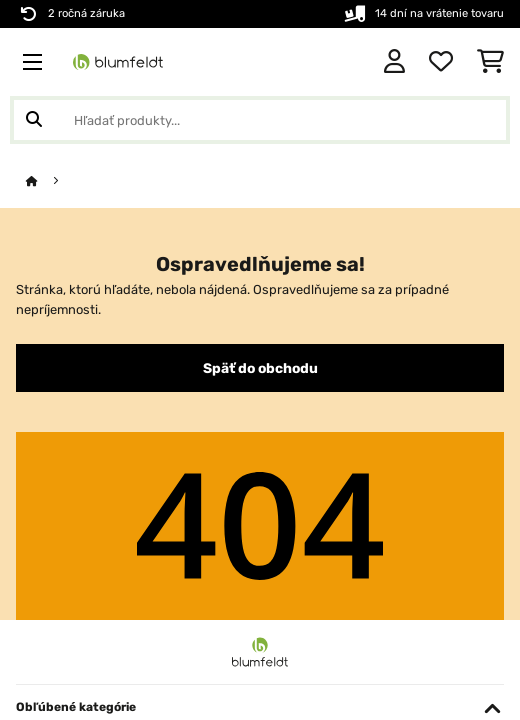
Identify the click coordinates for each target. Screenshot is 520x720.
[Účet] (394, 62)
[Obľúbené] (441, 62)
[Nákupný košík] (490, 62)
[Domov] (50, 181)
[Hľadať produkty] (260, 120)
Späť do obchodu (260, 368)
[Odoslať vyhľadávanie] (34, 120)
